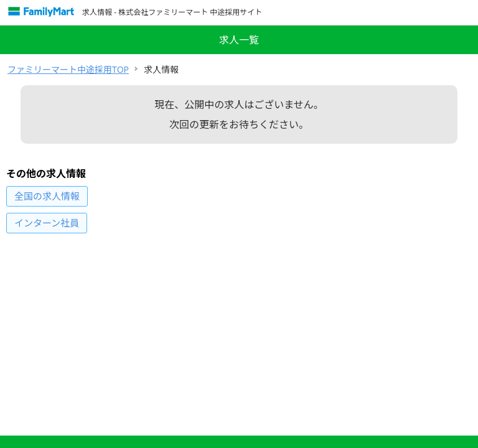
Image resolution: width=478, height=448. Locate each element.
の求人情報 (47, 196)
